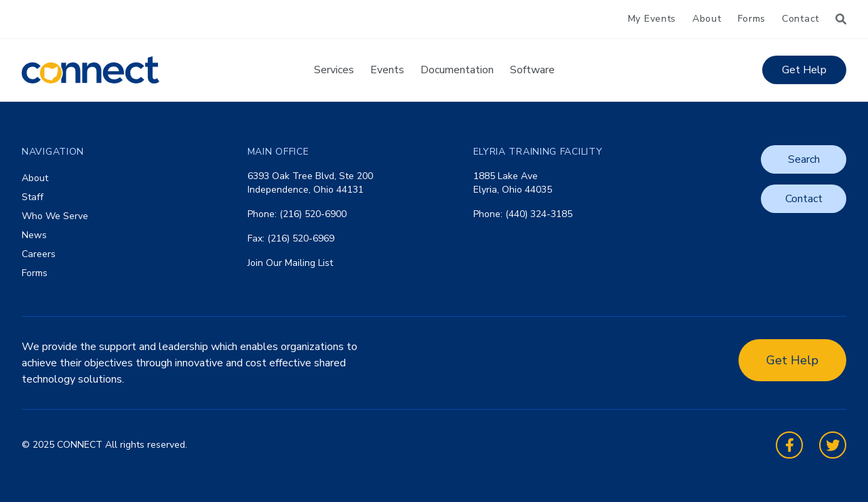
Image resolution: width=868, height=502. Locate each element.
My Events (652, 19)
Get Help (804, 70)
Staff (33, 197)
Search (804, 159)
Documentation (457, 70)
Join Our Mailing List (290, 263)
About (707, 19)
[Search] (841, 19)
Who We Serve (55, 216)
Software (532, 70)
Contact (801, 19)
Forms (752, 19)
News (34, 235)
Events (387, 70)
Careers (39, 254)
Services (334, 70)
